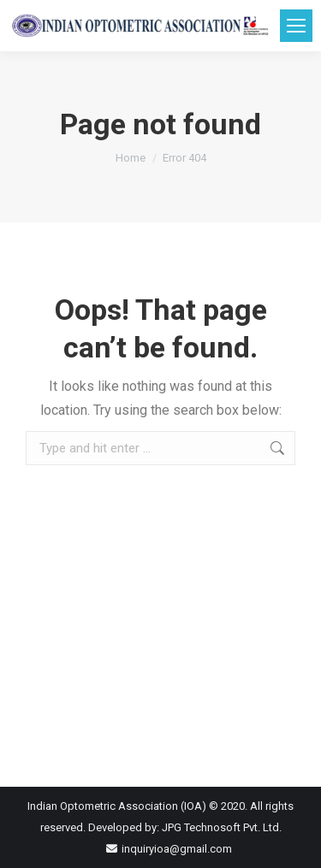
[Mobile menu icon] (296, 26)
